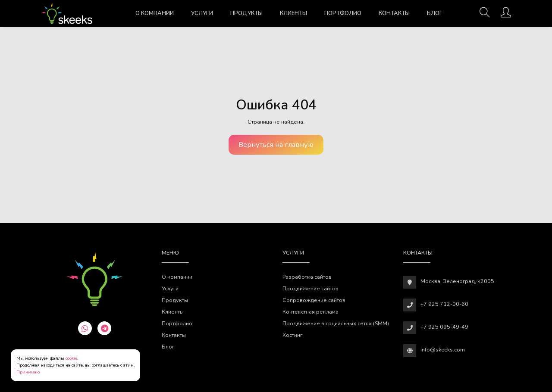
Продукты (246, 13)
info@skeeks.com (443, 350)
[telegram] (104, 328)
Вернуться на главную (276, 145)
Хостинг (292, 335)
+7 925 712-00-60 (444, 304)
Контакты (394, 13)
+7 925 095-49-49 (444, 327)
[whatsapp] (85, 328)
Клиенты (293, 13)
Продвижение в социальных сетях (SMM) (336, 323)
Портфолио (343, 13)
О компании (155, 13)
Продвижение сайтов (310, 288)
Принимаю (28, 372)
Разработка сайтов (307, 277)
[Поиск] (485, 15)
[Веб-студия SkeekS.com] (67, 14)
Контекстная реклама (310, 312)
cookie (71, 358)
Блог (435, 13)
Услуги (202, 13)
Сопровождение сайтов (314, 300)
